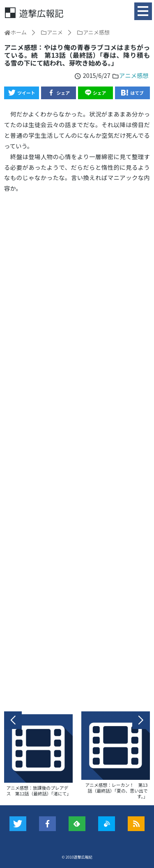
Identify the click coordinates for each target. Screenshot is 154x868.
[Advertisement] (77, 452)
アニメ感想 (134, 75)
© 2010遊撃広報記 (77, 857)
